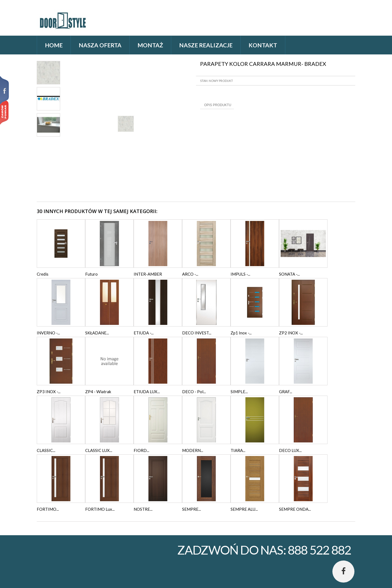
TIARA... (238, 450)
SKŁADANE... (97, 333)
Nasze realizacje (206, 45)
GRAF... (286, 392)
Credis (43, 274)
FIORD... (141, 450)
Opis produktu (218, 105)
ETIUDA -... (144, 333)
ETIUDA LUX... (147, 392)
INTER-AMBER (148, 274)
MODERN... (193, 450)
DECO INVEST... (197, 333)
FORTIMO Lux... (100, 509)
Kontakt (263, 45)
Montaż (150, 45)
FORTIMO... (48, 509)
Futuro (91, 274)
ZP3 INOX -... (49, 392)
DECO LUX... (290, 450)
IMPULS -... (240, 274)
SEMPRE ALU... (244, 509)
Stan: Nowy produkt (217, 81)
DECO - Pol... (194, 392)
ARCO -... (190, 274)
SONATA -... (289, 274)
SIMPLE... (239, 392)
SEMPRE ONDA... (295, 509)
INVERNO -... (48, 333)
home (54, 45)
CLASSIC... (46, 450)
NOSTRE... (143, 509)
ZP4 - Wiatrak (98, 392)
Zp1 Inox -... (241, 333)
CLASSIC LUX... (99, 450)
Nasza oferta (100, 45)
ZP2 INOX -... (291, 333)
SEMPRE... (192, 509)
